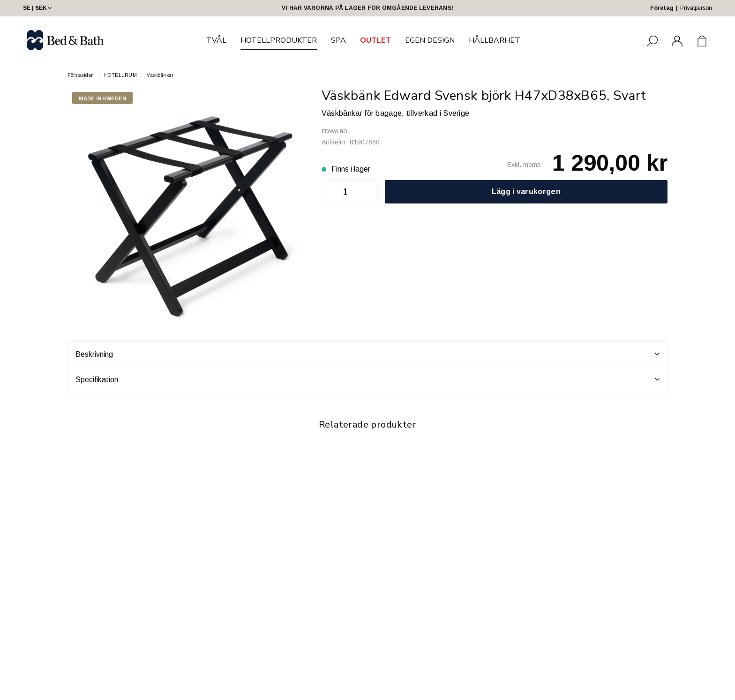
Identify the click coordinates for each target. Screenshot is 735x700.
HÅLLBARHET (495, 40)
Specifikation (367, 379)
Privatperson (696, 8)
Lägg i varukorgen (526, 192)
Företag (662, 8)
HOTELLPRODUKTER (279, 40)
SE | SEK (38, 8)
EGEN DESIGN (430, 40)
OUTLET (375, 40)
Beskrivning (367, 354)
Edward (334, 131)
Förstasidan (81, 75)
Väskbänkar (160, 75)
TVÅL (216, 40)
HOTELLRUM (121, 75)
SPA (338, 40)
